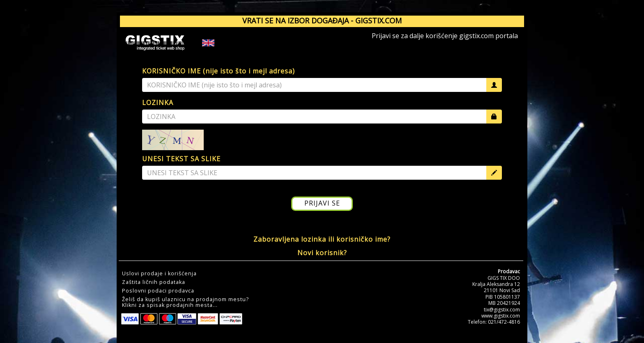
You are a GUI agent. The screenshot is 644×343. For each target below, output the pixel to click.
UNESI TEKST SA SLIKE (181, 159)
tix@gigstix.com (502, 310)
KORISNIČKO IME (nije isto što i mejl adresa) (218, 71)
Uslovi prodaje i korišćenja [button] (159, 274)
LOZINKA (158, 103)
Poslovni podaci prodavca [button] (158, 291)
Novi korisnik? (322, 253)
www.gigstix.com (501, 316)
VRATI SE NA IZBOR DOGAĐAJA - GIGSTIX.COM (322, 21)
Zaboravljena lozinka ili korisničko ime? (322, 239)
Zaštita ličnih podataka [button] (154, 282)
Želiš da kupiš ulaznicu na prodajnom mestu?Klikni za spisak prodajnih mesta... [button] (185, 302)
